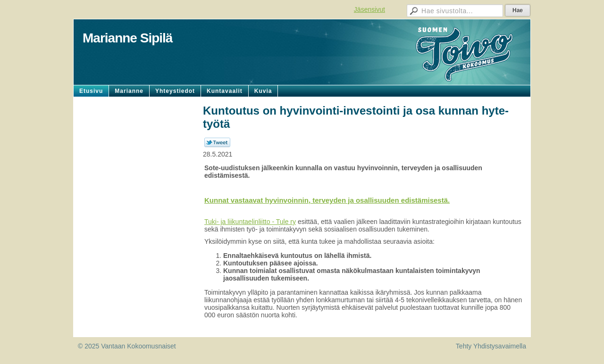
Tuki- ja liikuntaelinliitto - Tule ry (250, 222)
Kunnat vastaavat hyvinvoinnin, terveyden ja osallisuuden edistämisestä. (327, 200)
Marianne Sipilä (127, 38)
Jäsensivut (369, 9)
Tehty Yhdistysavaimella (491, 346)
